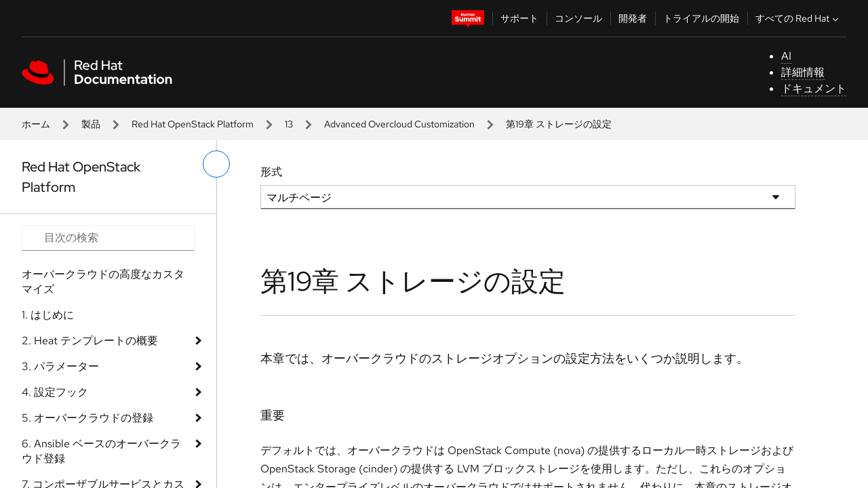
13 (289, 124)
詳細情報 (803, 72)
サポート (519, 18)
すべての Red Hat (798, 18)
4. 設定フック (55, 392)
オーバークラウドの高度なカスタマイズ (103, 282)
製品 (91, 124)
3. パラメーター (60, 366)
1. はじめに (48, 315)
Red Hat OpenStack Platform (193, 124)
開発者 (633, 18)
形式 (271, 172)
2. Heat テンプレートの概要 (90, 341)
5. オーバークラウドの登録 (87, 418)
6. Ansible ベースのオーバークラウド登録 (101, 451)
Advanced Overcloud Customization (399, 124)
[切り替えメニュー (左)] (216, 164)
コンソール (578, 18)
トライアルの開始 (701, 18)
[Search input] (108, 238)
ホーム (36, 124)
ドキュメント (814, 88)
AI (786, 56)
